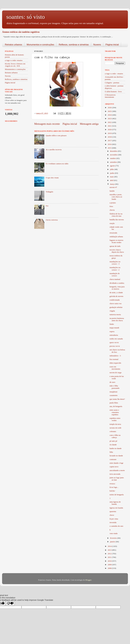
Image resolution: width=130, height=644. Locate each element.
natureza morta (115, 314)
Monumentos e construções (40, 45)
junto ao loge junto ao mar (117, 479)
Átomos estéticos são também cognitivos (21, 32)
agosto (113, 166)
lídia (111, 452)
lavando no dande (116, 456)
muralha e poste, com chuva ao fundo (116, 197)
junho (112, 173)
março (113, 184)
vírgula (112, 311)
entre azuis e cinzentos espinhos (114, 412)
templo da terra (115, 424)
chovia (112, 210)
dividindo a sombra (117, 283)
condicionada (115, 300)
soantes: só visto (26, 17)
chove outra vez (116, 303)
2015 (110, 148)
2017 (110, 141)
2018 (110, 137)
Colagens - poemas (112, 83)
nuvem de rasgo (116, 373)
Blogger (88, 580)
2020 (110, 130)
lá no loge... (114, 487)
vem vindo (114, 533)
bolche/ (112, 491)
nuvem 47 (113, 187)
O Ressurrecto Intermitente (110, 96)
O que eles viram (52, 178)
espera (112, 331)
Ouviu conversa (52, 220)
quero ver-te (114, 342)
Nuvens (97, 45)
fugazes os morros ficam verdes (116, 241)
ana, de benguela (116, 406)
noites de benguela (117, 495)
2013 (110, 550)
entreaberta (114, 335)
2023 (110, 119)
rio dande (113, 445)
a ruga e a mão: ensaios (14, 60)
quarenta (113, 511)
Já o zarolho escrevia (54, 150)
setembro (114, 162)
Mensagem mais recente (47, 124)
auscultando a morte (117, 470)
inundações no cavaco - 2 (115, 269)
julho (112, 169)
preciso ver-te (115, 346)
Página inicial (112, 45)
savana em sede (115, 428)
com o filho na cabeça (115, 436)
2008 (110, 568)
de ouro (112, 382)
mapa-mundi (114, 328)
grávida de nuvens (116, 296)
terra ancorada (115, 474)
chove (112, 515)
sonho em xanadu (116, 339)
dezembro (114, 151)
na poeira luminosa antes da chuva (117, 319)
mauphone (114, 392)
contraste (113, 459)
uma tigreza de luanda (115, 503)
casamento (114, 395)
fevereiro (114, 538)
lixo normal (114, 359)
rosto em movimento (115, 368)
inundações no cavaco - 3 (115, 263)
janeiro (113, 542)
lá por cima (114, 519)
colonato (113, 431)
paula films (114, 403)
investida (113, 522)
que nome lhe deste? (117, 399)
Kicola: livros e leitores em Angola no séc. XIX (15, 65)
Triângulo (49, 192)
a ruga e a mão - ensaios (114, 74)
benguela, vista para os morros (117, 288)
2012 (110, 554)
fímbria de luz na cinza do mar (116, 215)
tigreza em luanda (116, 508)
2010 (110, 561)
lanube (112, 191)
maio (112, 177)
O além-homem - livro (113, 92)
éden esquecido (115, 363)
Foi (47, 206)
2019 (110, 133)
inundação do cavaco (115, 275)
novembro (114, 155)
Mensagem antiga (89, 124)
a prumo (113, 203)
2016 (110, 144)
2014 (110, 546)
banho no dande (116, 448)
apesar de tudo (115, 246)
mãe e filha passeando (114, 387)
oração (112, 223)
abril (112, 180)
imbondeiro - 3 (115, 356)
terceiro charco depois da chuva (117, 251)
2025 (110, 111)
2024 (110, 115)
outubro (113, 158)
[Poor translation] (10, 603)
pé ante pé (113, 441)
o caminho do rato (116, 526)
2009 (110, 565)
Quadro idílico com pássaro (56, 135)
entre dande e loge (117, 463)
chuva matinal (115, 279)
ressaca (112, 484)
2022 (110, 122)
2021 (110, 126)
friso (111, 206)
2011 (110, 557)
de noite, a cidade (116, 292)
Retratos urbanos (13, 45)
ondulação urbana (116, 237)
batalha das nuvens (117, 220)
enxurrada (113, 233)
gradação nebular (116, 307)
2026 (110, 108)
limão (112, 324)
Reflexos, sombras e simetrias (74, 45)
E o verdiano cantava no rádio (57, 164)
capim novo (114, 467)
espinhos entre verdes (115, 419)
